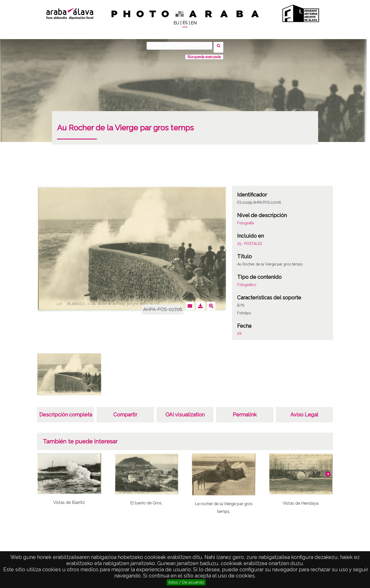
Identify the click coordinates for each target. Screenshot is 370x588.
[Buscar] (181, 46)
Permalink (245, 412)
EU (176, 23)
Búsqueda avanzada (204, 54)
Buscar (220, 46)
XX (239, 331)
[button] (328, 471)
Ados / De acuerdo (186, 582)
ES (185, 23)
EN (194, 23)
